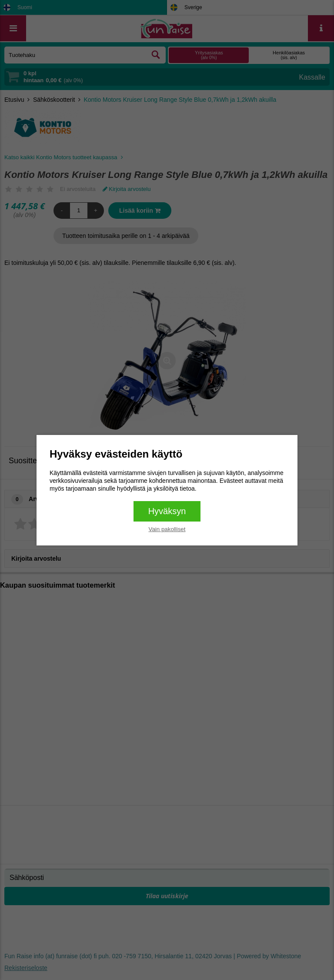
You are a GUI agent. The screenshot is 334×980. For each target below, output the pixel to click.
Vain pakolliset (167, 529)
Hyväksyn (167, 511)
